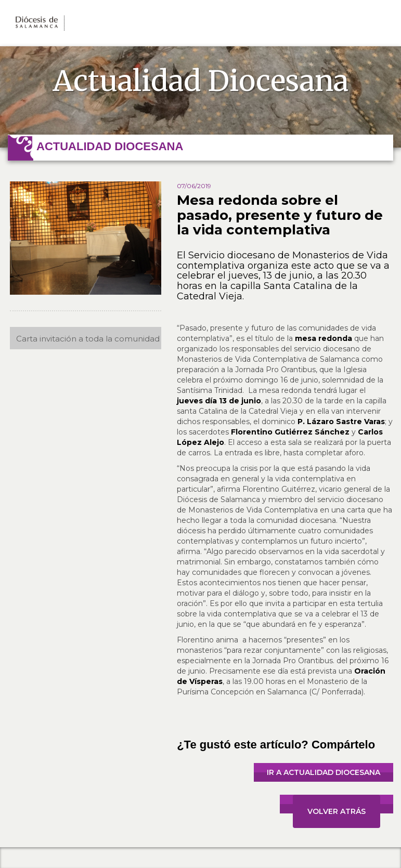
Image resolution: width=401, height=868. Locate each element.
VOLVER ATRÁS (337, 811)
